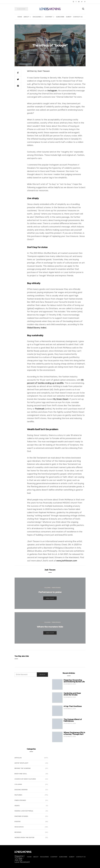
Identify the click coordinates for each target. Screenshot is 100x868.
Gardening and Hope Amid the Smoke (72, 694)
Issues (17, 806)
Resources (19, 827)
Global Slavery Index (36, 328)
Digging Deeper (21, 790)
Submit (69, 17)
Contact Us (78, 17)
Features (18, 795)
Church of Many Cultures (25, 779)
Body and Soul (21, 774)
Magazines (37, 17)
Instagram (52, 91)
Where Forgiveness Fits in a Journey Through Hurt (74, 733)
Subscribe (60, 17)
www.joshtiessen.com (67, 561)
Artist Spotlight (21, 763)
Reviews (18, 832)
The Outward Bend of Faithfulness (73, 720)
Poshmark (40, 409)
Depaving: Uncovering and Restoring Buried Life (74, 681)
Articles (18, 758)
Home (20, 17)
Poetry (18, 822)
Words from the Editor (25, 837)
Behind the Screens (23, 768)
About (26, 17)
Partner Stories (21, 816)
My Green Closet (61, 399)
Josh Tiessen (50, 570)
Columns (47, 40)
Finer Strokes (56, 40)
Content (49, 17)
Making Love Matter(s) (24, 811)
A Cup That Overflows (73, 706)
